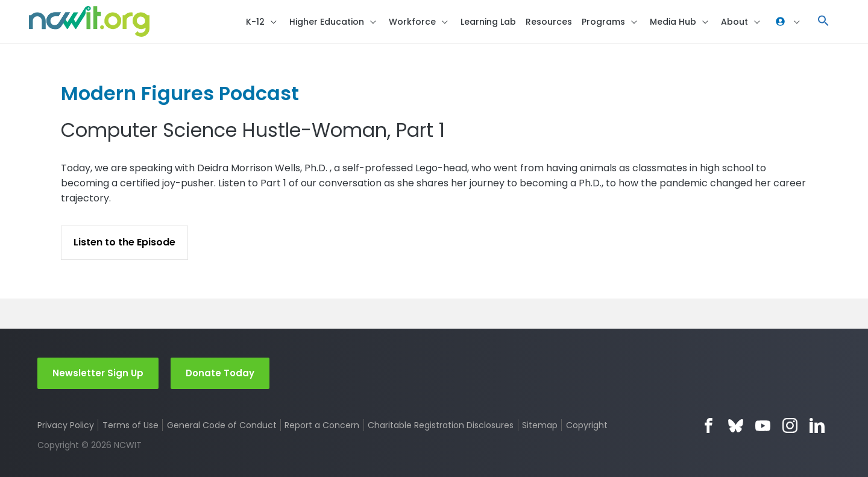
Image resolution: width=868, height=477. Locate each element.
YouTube (763, 425)
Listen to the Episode (124, 242)
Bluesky (736, 425)
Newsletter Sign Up (98, 373)
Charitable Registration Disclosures (441, 425)
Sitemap (540, 425)
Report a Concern (322, 425)
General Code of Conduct (222, 425)
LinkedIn (817, 425)
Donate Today (220, 373)
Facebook (709, 425)
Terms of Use (131, 425)
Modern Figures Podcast (180, 93)
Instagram (790, 425)
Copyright (587, 425)
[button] (823, 21)
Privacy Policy (66, 425)
